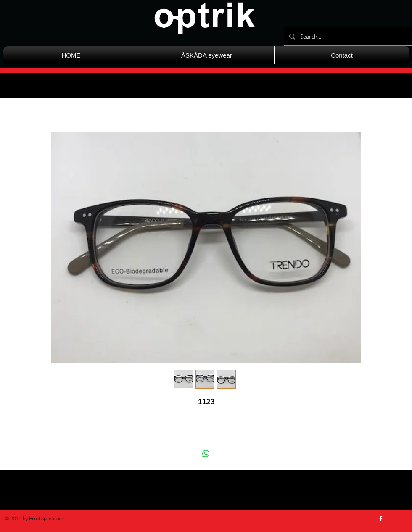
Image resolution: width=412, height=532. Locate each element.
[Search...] (347, 36)
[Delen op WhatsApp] (206, 454)
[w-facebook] (381, 519)
